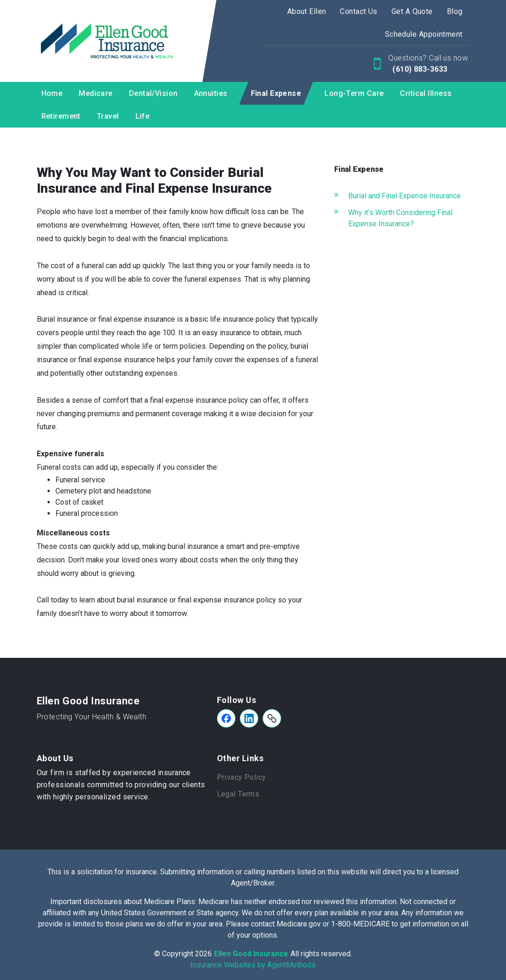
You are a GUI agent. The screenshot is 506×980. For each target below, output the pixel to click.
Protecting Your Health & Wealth (92, 717)
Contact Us (358, 11)
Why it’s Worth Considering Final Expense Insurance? (400, 218)
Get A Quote (412, 11)
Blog (455, 11)
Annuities (211, 93)
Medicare (96, 93)
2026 (203, 954)
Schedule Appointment (424, 34)
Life (143, 116)
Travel (108, 116)
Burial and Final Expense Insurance (405, 196)
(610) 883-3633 (419, 69)
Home (52, 93)
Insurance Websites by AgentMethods (253, 965)
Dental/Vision (153, 93)
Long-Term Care (354, 93)
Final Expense (276, 93)
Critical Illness (426, 93)
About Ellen (307, 11)
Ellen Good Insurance (88, 701)
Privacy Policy (242, 777)
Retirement (61, 116)
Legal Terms (238, 794)
